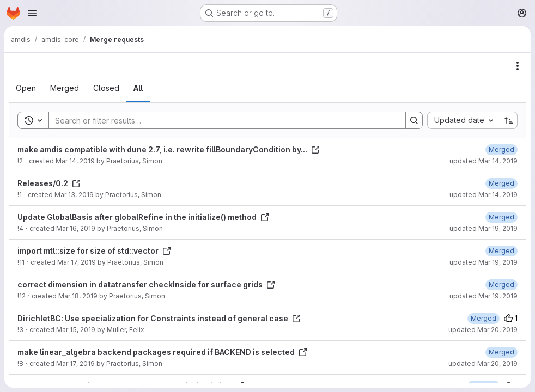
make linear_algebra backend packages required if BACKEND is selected (162, 352)
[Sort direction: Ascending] (509, 120)
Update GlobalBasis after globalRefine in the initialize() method (143, 217)
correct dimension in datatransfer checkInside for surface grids (146, 284)
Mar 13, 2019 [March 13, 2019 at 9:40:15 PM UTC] (74, 195)
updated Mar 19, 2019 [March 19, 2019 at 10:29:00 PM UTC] (484, 262)
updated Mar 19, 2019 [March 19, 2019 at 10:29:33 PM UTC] (484, 296)
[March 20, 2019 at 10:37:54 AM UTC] (484, 318)
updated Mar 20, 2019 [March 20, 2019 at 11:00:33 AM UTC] (483, 363)
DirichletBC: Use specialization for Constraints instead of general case (159, 318)
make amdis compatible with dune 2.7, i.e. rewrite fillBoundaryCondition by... (169, 149)
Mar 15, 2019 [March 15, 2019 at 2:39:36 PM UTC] (76, 330)
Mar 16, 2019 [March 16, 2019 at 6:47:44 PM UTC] (76, 228)
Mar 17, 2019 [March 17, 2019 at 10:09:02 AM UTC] (75, 363)
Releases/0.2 (49, 183)
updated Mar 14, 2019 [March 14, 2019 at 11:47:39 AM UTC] (484, 195)
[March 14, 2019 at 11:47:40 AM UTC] (501, 183)
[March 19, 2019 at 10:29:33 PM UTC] (501, 284)
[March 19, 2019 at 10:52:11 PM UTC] (501, 352)
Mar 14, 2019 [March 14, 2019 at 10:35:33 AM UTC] (75, 161)
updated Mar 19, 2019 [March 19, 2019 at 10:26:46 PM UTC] (484, 228)
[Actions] (518, 66)
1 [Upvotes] (511, 318)
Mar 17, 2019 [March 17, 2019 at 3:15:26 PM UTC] (77, 262)
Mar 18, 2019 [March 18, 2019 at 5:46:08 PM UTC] (78, 296)
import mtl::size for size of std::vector (94, 251)
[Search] (222, 120)
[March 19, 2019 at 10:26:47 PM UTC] (501, 217)
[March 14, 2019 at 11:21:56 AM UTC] (501, 149)
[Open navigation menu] (32, 13)
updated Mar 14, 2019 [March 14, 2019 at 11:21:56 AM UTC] (484, 161)
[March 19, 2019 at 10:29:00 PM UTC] (501, 251)
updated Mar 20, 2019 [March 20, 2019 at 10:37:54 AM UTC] (483, 330)
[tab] (26, 88)
